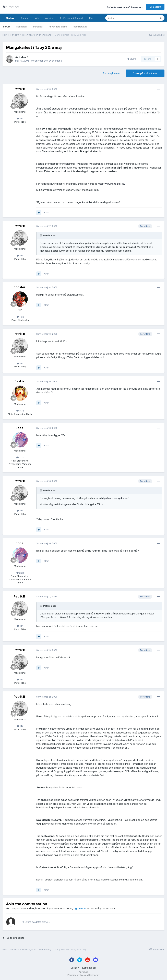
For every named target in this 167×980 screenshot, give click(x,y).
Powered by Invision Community (83, 975)
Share (132, 59)
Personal (38, 27)
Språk (75, 968)
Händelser (22, 27)
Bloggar (25, 18)
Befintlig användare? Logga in (125, 7)
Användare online (58, 27)
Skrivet (47, 89)
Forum (7, 27)
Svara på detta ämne (145, 73)
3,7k (20, 411)
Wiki (37, 18)
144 (20, 118)
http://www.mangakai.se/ (112, 184)
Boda (19, 428)
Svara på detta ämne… (36, 922)
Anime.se (11, 7)
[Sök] (122, 18)
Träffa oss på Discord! (71, 18)
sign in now (80, 908)
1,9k (20, 317)
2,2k (20, 457)
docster (19, 287)
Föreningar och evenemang (47, 61)
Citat (47, 212)
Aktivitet (49, 18)
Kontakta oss (89, 968)
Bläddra (10, 19)
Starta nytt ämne (111, 73)
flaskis (19, 381)
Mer (91, 18)
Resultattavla (80, 27)
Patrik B (23, 57)
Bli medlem (155, 7)
